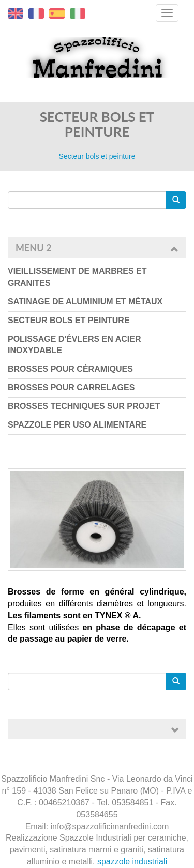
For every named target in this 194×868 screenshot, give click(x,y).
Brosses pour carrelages (71, 387)
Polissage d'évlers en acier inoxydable (74, 345)
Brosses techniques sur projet (84, 406)
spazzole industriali (132, 862)
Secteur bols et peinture (69, 320)
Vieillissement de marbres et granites (77, 277)
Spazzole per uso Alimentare (77, 425)
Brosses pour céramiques (70, 369)
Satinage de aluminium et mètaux (85, 302)
